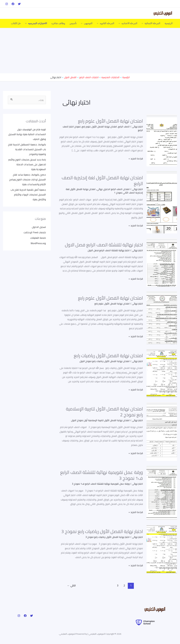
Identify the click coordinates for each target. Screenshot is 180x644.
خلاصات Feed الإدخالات (35, 232)
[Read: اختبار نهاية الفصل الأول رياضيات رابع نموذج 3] (162, 549)
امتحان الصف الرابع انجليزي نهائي (113, 189)
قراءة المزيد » (136, 159)
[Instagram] (7, 4)
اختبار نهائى (137, 127)
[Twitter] (19, 4)
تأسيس (73, 23)
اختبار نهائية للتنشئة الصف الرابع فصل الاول (104, 245)
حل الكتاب (16, 23)
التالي (71, 585)
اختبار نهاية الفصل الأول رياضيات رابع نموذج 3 (102, 531)
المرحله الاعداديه (128, 23)
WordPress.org (38, 243)
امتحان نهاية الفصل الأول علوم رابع (110, 121)
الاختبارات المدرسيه (36, 23)
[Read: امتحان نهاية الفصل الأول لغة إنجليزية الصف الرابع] (162, 202)
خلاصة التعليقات (38, 238)
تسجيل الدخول (39, 227)
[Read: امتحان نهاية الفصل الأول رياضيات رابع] (162, 373)
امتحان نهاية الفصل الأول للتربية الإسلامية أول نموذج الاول (100, 420)
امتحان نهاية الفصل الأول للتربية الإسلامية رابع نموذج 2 (104, 412)
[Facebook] (13, 4)
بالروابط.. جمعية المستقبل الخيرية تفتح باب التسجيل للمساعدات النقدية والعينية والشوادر (27, 149)
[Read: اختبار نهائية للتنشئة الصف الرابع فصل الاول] (162, 262)
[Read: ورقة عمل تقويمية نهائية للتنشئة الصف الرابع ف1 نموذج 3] (162, 493)
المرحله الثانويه (105, 23)
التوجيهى (87, 23)
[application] (143, 23)
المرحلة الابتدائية (151, 23)
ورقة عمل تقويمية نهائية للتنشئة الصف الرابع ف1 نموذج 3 (102, 475)
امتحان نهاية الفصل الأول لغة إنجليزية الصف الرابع (102, 181)
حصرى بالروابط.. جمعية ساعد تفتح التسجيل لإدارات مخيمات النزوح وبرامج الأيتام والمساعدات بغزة (28, 179)
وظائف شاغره (58, 23)
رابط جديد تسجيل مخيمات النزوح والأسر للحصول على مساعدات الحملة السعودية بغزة (27, 164)
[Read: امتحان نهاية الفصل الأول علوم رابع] (162, 140)
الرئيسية (169, 23)
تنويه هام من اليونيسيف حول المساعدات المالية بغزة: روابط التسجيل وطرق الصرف (27, 134)
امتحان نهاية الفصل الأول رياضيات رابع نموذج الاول (105, 361)
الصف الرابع (124, 127)
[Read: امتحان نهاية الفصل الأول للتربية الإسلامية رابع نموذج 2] (162, 431)
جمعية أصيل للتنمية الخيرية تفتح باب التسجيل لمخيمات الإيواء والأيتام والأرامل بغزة (28, 195)
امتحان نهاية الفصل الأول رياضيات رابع (108, 356)
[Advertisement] (90, 51)
